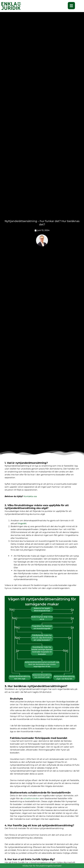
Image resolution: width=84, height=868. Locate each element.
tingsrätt (22, 523)
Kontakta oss (30, 496)
